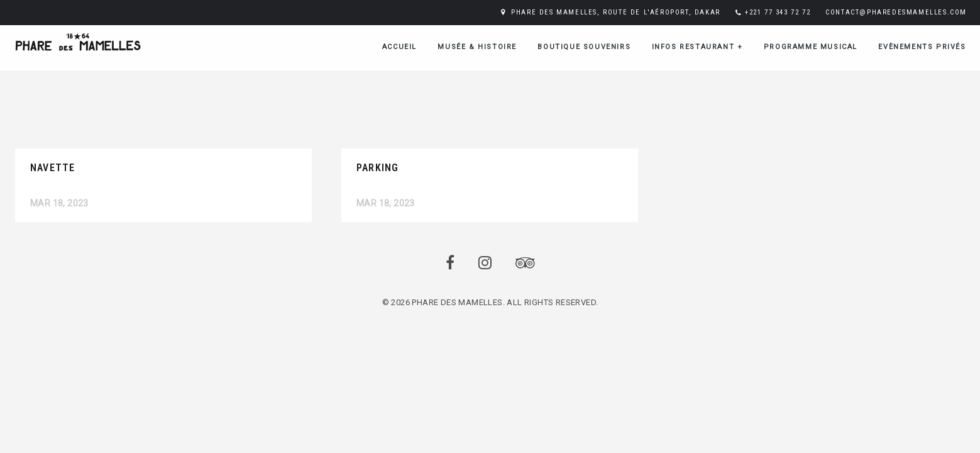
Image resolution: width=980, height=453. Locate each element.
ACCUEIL (399, 47)
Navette (52, 168)
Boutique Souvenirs (584, 47)
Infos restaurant (697, 47)
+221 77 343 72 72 (778, 12)
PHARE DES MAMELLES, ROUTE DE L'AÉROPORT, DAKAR (616, 12)
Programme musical (811, 47)
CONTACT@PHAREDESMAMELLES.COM (896, 12)
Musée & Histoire (477, 47)
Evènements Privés (922, 47)
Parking (377, 168)
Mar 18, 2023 (59, 203)
